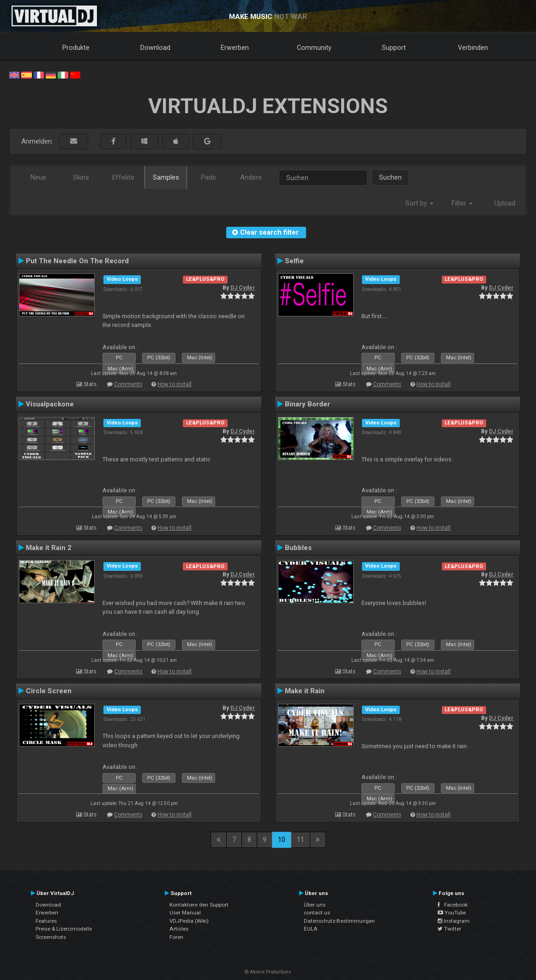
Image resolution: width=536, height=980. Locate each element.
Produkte (76, 48)
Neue (38, 177)
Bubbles (298, 548)
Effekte (123, 177)
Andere (251, 177)
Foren (176, 937)
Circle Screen (49, 691)
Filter (462, 203)
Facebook (453, 905)
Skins (81, 177)
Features (46, 921)
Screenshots (51, 937)
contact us (317, 913)
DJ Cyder (243, 288)
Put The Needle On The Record (77, 261)
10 (282, 840)
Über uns (315, 905)
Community (314, 48)
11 (301, 840)
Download (155, 48)
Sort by (419, 203)
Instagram (454, 921)
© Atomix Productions (268, 972)
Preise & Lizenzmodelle (64, 929)
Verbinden (473, 48)
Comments (128, 384)
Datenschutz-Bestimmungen (339, 921)
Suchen (390, 177)
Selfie (294, 261)
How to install (175, 384)
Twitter (449, 929)
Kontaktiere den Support (199, 905)
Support (394, 48)
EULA (311, 929)
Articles (179, 929)
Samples (166, 177)
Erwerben (235, 48)
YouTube (452, 913)
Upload (505, 203)
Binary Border (307, 404)
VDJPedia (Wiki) (189, 921)
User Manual (185, 913)
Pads (208, 177)
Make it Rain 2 (49, 548)
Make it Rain (305, 691)
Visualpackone (50, 404)
